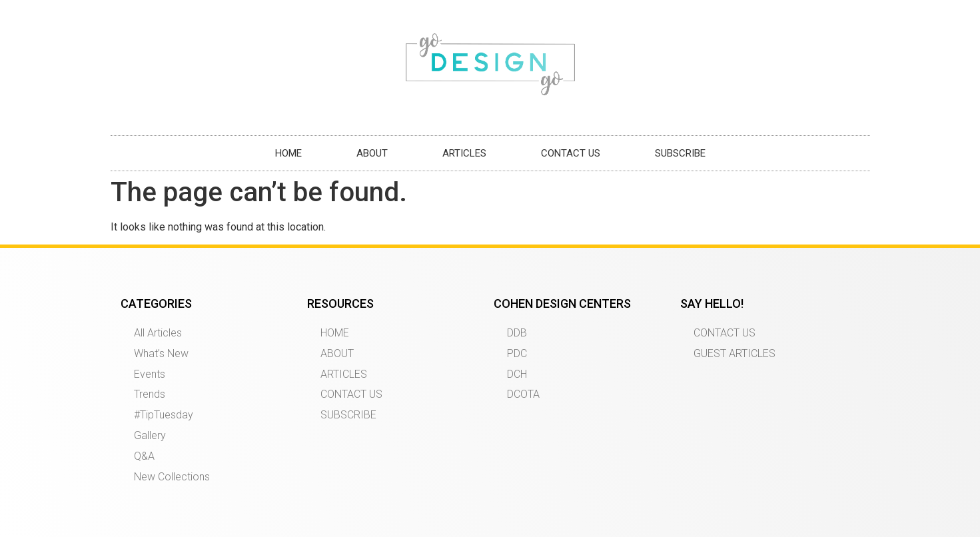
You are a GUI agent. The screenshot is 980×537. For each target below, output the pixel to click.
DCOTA (523, 394)
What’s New (161, 353)
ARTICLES (464, 153)
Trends (150, 394)
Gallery (150, 435)
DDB (517, 333)
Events (150, 374)
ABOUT (372, 153)
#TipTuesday (164, 415)
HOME (288, 153)
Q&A (144, 456)
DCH (517, 374)
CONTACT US (571, 153)
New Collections (172, 477)
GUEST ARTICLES (735, 353)
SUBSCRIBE (680, 153)
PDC (517, 353)
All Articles (158, 333)
